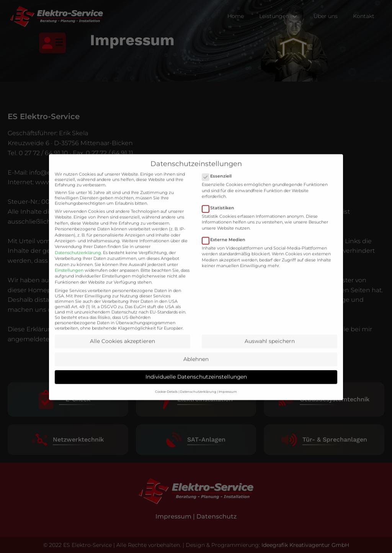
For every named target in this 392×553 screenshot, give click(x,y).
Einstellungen (69, 282)
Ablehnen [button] (196, 371)
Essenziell (219, 188)
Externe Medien (226, 252)
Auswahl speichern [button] (270, 353)
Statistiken (220, 220)
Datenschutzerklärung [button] (198, 404)
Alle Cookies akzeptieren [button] (122, 353)
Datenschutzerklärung (78, 265)
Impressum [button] (228, 404)
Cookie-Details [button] (166, 404)
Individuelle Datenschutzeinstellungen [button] (196, 389)
